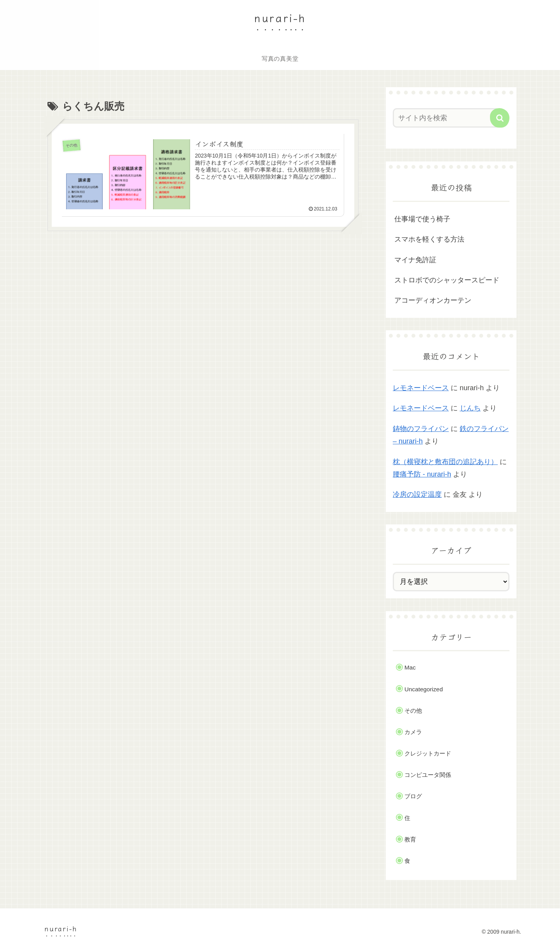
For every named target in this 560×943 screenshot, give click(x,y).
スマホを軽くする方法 (429, 239)
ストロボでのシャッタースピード (447, 280)
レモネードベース (421, 388)
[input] (446, 118)
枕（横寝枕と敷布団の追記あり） (445, 462)
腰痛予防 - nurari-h (422, 474)
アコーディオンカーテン (433, 300)
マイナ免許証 (415, 260)
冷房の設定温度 (417, 494)
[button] (500, 118)
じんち (470, 408)
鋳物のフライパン (421, 429)
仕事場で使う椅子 (422, 219)
